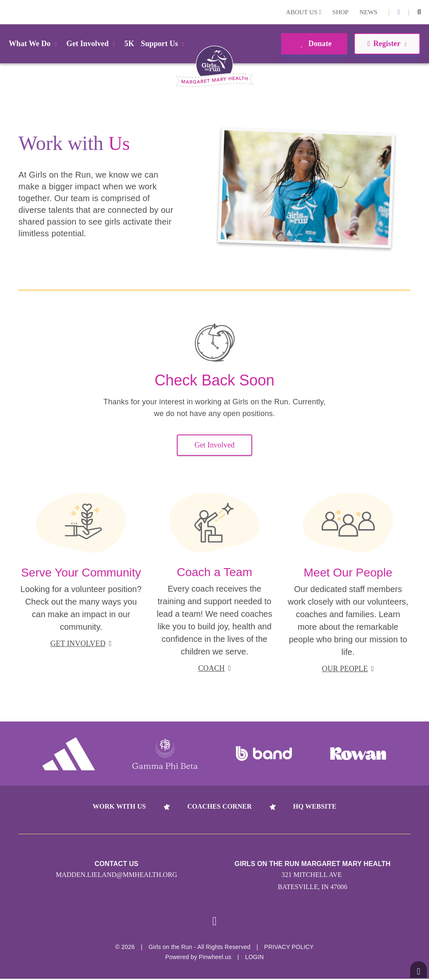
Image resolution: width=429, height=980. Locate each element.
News (368, 12)
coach (214, 668)
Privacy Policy (289, 948)
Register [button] (387, 44)
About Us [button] (304, 12)
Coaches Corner (220, 806)
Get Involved (214, 445)
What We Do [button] (34, 44)
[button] (419, 12)
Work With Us (119, 806)
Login (8, 12)
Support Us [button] (164, 44)
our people (348, 669)
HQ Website (315, 806)
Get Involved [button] (92, 44)
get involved (81, 644)
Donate (314, 44)
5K (129, 44)
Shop (340, 12)
